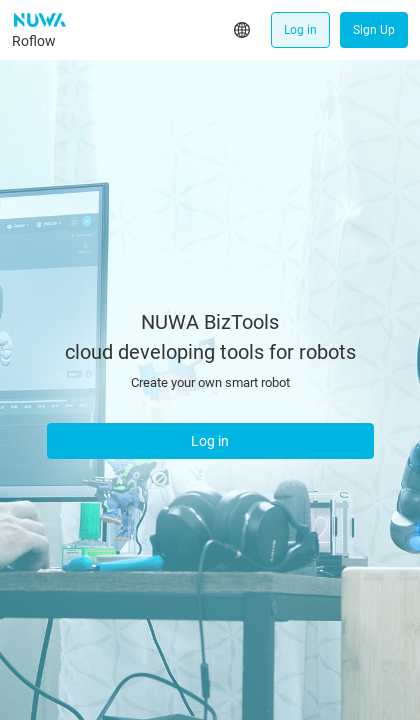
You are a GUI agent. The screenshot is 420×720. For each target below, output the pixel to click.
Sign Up (374, 30)
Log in (300, 30)
